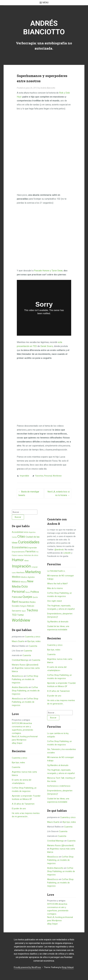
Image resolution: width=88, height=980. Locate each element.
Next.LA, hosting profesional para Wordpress (60, 919)
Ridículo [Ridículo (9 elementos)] (31, 606)
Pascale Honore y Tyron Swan (48, 271)
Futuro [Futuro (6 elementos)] (14, 555)
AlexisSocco (18, 676)
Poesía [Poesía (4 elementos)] (28, 592)
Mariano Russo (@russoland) (25, 665)
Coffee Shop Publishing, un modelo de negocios (25, 679)
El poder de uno (19, 809)
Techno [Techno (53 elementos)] (32, 610)
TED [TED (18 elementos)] (14, 615)
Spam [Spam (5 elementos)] (24, 611)
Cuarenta (33, 646)
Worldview (57, 476)
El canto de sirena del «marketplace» (57, 669)
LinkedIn (67, 553)
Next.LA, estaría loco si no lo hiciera (59, 493)
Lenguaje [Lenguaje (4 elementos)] (35, 567)
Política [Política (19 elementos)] (35, 592)
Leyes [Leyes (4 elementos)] (14, 573)
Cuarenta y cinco (33, 637)
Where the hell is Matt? (58, 584)
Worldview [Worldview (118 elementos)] (21, 620)
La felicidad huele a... (56, 571)
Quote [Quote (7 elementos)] (35, 597)
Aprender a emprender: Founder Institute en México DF (62, 685)
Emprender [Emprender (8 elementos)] (32, 548)
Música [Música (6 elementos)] (24, 582)
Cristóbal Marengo (20, 660)
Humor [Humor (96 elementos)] (18, 560)
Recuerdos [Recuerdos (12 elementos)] (24, 602)
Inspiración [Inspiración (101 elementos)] (21, 566)
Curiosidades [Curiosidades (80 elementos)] (29, 542)
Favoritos (39, 476)
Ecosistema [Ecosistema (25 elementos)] (19, 547)
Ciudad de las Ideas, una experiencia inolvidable (58, 628)
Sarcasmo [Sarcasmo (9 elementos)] (17, 611)
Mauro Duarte (18, 641)
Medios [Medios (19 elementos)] (16, 577)
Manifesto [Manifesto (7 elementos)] (21, 573)
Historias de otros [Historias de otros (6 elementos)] (31, 555)
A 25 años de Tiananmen (23, 804)
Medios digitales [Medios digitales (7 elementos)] (28, 577)
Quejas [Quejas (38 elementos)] (27, 597)
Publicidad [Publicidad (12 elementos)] (17, 597)
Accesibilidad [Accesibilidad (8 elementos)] (18, 532)
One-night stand (54, 601)
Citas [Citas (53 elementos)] (21, 536)
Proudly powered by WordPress (27, 967)
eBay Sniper (17, 743)
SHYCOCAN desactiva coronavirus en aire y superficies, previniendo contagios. (58, 909)
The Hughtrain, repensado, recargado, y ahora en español (61, 607)
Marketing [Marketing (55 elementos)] (33, 572)
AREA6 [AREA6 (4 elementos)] (26, 532)
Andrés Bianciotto (44, 28)
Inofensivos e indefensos (59, 786)
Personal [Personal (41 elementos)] (18, 592)
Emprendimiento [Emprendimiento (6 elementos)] (18, 552)
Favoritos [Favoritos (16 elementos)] (31, 551)
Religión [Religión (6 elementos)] (23, 606)
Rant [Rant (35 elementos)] (15, 602)
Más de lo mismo (55, 588)
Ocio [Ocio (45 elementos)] (24, 586)
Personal (48, 476)
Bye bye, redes (34, 641)
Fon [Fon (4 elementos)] (37, 552)
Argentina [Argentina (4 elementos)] (32, 532)
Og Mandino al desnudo (58, 622)
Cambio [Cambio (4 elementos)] (14, 537)
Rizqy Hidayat (68, 967)
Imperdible (24, 476)
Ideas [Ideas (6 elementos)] (26, 561)
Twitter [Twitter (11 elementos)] (21, 615)
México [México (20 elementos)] (16, 581)
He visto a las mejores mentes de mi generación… (61, 702)
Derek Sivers (47, 346)
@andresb (59, 550)
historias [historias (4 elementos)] (20, 555)
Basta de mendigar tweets (29, 493)
